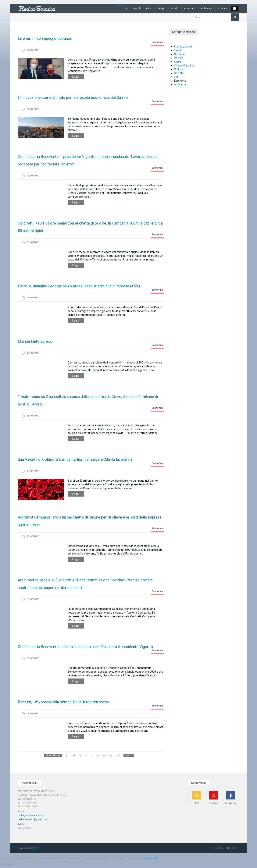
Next (129, 755)
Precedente (53, 755)
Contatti (223, 8)
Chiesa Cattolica (184, 66)
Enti (176, 77)
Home (215, 848)
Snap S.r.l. (35, 848)
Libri (149, 8)
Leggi (76, 77)
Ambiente (180, 84)
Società (179, 73)
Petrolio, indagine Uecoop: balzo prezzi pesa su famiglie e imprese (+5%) (79, 286)
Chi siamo (190, 8)
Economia (157, 42)
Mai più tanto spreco (35, 341)
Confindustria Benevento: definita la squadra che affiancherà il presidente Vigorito (85, 647)
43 (98, 755)
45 (110, 755)
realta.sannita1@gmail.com (33, 819)
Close (118, 6)
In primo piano (183, 47)
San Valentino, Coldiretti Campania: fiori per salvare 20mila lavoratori (75, 459)
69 (119, 755)
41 (86, 755)
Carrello (174, 8)
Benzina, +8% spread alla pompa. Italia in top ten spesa (63, 702)
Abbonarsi (207, 8)
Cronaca (179, 54)
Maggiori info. (151, 858)
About (224, 848)
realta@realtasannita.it (30, 815)
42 (92, 755)
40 (80, 755)
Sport (177, 62)
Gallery (161, 8)
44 (104, 755)
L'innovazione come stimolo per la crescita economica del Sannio (73, 97)
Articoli (136, 8)
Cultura (178, 69)
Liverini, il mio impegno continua (45, 38)
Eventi (178, 50)
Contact (234, 848)
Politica (179, 58)
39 (74, 755)
